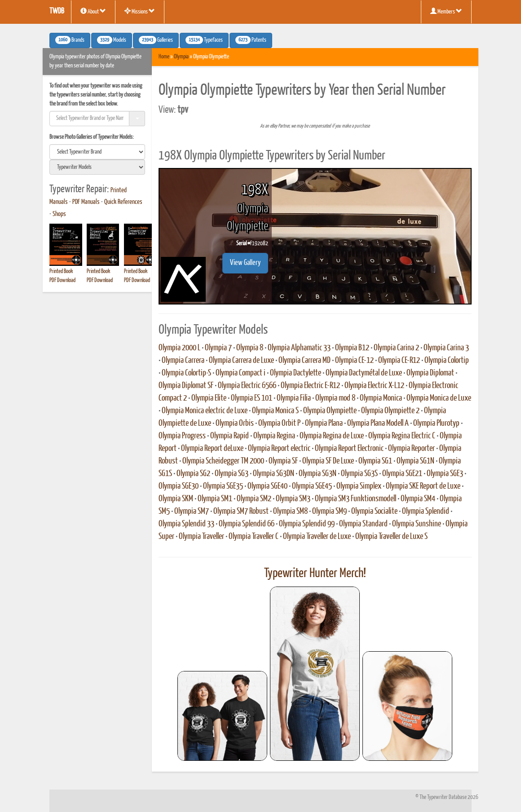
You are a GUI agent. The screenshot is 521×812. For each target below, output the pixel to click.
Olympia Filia (294, 398)
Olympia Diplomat (430, 373)
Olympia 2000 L (179, 348)
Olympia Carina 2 (396, 348)
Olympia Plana (324, 424)
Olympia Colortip (447, 361)
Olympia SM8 (290, 512)
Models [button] (112, 40)
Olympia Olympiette (330, 411)
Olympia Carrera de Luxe (241, 361)
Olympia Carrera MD (305, 361)
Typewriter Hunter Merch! (315, 574)
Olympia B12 (352, 348)
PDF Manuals (86, 202)
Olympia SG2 (193, 474)
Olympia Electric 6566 (247, 386)
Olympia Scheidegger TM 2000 (223, 461)
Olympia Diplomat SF (186, 386)
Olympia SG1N (415, 461)
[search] (97, 152)
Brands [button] (70, 40)
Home (164, 57)
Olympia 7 (218, 348)
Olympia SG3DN (274, 474)
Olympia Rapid (230, 436)
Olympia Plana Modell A (378, 424)
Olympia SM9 (329, 512)
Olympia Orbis (235, 424)
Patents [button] (251, 40)
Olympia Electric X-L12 (374, 386)
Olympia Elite (209, 398)
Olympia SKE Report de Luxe (423, 486)
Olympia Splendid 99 (307, 524)
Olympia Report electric (279, 449)
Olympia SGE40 (267, 486)
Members (446, 11)
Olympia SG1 (375, 461)
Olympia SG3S (359, 474)
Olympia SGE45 (312, 486)
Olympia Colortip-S (186, 373)
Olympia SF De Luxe (328, 461)
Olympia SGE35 (223, 486)
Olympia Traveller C (254, 537)
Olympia (181, 57)
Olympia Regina (274, 436)
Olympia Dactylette (296, 373)
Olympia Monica (381, 398)
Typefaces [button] (204, 40)
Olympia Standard (363, 524)
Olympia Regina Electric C (402, 436)
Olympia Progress (182, 436)
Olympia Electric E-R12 (310, 386)
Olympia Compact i (241, 373)
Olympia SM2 (254, 499)
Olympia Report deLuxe (212, 449)
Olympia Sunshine (417, 524)
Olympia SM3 (293, 499)
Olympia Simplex (359, 486)
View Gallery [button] (245, 263)
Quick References (123, 202)
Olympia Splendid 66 (247, 524)
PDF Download (62, 280)
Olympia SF (283, 461)
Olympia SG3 (232, 474)
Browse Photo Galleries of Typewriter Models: (92, 137)
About (93, 11)
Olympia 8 (250, 348)
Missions (140, 11)
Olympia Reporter (411, 449)
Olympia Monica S (275, 411)
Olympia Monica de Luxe (439, 398)
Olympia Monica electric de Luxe (205, 411)
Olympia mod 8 (335, 398)
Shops (59, 214)
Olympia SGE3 (445, 474)
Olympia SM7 (192, 512)
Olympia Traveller (201, 537)
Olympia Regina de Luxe (332, 436)
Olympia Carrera (183, 361)
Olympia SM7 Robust (241, 512)
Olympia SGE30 (179, 486)
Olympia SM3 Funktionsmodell (355, 499)
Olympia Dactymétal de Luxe (364, 373)
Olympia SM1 (215, 499)
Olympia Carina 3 (446, 348)
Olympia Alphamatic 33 (299, 348)
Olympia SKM (176, 499)
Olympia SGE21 (402, 474)
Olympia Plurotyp (436, 424)
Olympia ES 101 (252, 398)
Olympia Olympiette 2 (390, 411)
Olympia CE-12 (354, 361)
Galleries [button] (156, 40)
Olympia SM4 (418, 499)
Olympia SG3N (318, 474)
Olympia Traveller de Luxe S (391, 537)
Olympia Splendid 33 (186, 524)
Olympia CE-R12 (399, 361)
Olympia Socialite (374, 512)
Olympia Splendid (426, 512)
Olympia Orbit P (279, 424)
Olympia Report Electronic (349, 449)
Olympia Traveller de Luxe (317, 537)
